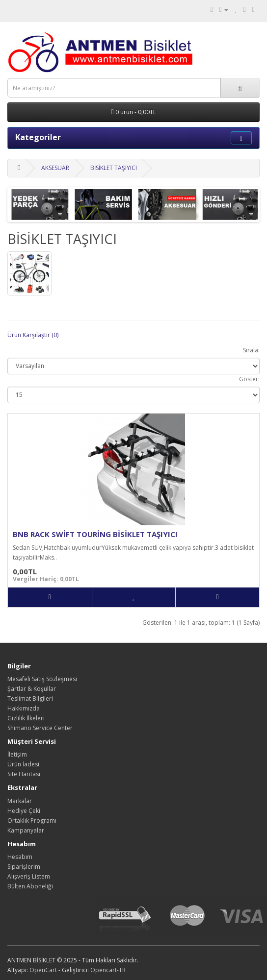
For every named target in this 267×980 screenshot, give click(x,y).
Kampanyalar (26, 830)
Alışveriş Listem (29, 876)
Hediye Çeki (24, 811)
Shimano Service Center (40, 728)
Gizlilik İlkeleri (26, 718)
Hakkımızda (24, 708)
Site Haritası (24, 774)
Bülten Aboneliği (30, 886)
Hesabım (20, 857)
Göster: (249, 379)
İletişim (17, 754)
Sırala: (251, 350)
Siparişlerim (24, 867)
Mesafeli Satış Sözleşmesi (42, 679)
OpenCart (43, 970)
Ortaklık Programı (32, 821)
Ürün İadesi (23, 764)
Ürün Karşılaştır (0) (33, 335)
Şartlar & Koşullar (32, 689)
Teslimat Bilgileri (30, 698)
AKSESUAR (55, 168)
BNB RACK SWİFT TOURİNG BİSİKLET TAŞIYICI (95, 534)
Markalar (20, 801)
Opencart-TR (108, 970)
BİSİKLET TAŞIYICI (114, 168)
